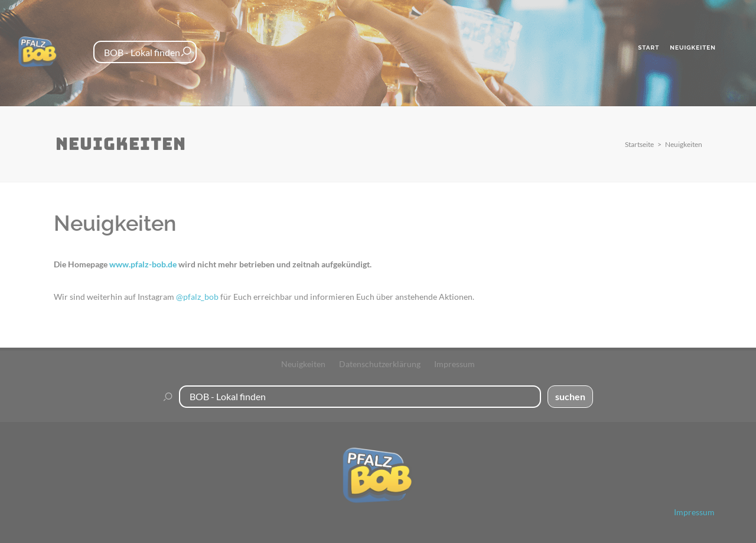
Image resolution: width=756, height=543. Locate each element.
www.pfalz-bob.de (143, 264)
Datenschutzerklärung (380, 363)
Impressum (454, 363)
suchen (570, 396)
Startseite (639, 144)
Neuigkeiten (684, 144)
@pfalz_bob (197, 297)
